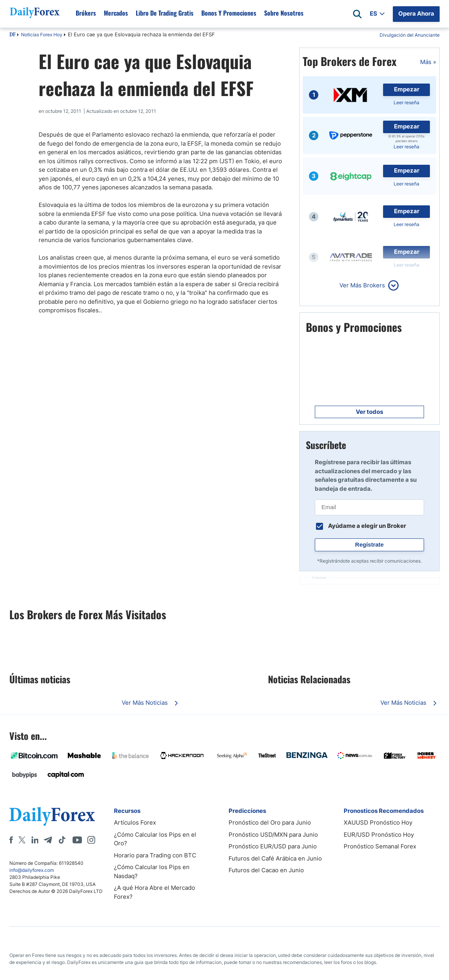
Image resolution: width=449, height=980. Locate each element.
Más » (428, 62)
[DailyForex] (52, 816)
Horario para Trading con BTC (155, 855)
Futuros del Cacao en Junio (266, 870)
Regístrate (369, 544)
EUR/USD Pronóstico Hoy (379, 835)
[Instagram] (91, 840)
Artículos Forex (135, 822)
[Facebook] (11, 840)
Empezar (407, 89)
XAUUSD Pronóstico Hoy (378, 822)
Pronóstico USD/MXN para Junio (273, 835)
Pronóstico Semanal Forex (380, 846)
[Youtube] (77, 840)
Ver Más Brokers (362, 285)
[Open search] (357, 14)
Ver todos (369, 412)
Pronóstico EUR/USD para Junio (273, 846)
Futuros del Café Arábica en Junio (275, 858)
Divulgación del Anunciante (410, 35)
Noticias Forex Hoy (42, 35)
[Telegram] (48, 840)
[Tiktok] (62, 840)
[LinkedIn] (35, 840)
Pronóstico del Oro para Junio (270, 822)
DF (12, 35)
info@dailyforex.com (32, 870)
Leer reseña (406, 102)
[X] (22, 840)
